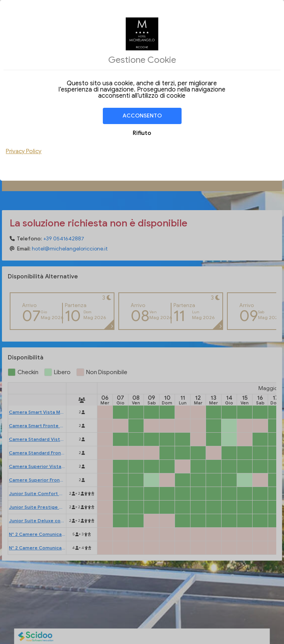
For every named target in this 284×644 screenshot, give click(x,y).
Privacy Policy (24, 151)
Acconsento (142, 116)
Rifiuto (142, 133)
